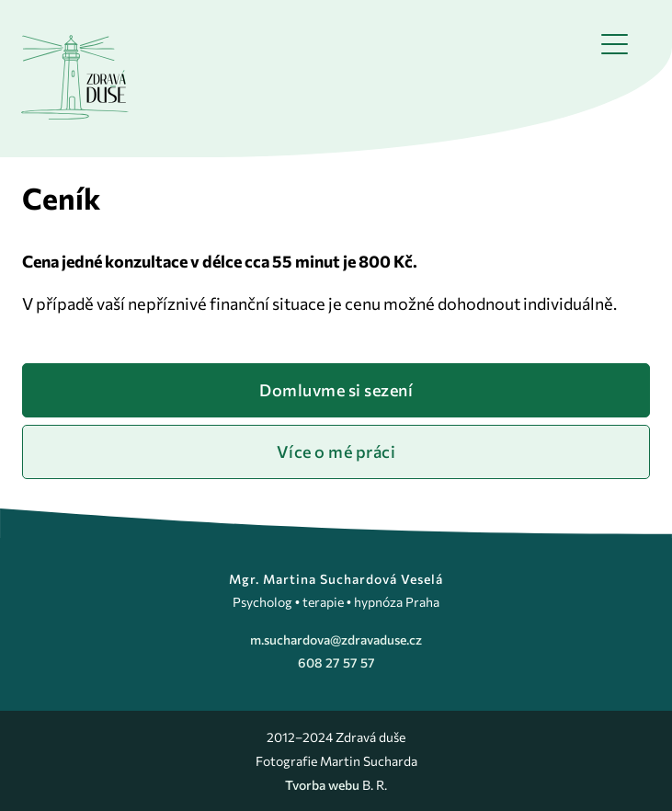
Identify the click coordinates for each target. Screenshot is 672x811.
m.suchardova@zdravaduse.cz (336, 640)
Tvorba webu (324, 785)
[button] (615, 44)
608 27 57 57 (336, 663)
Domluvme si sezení (336, 390)
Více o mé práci (336, 451)
